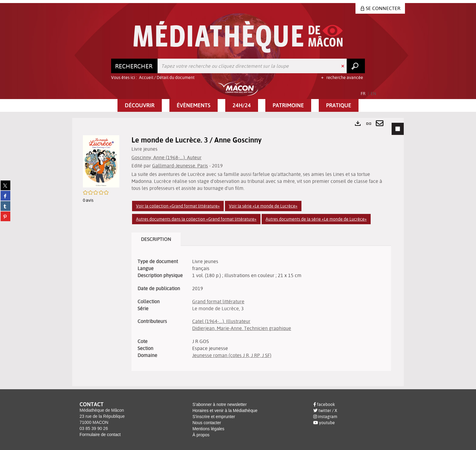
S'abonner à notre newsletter (220, 404)
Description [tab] (156, 239)
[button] (140, 105)
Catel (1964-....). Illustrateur (221, 321)
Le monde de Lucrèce (216, 308)
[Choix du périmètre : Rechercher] (134, 66)
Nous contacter (207, 423)
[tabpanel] (238, 252)
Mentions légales (208, 429)
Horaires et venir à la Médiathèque (225, 410)
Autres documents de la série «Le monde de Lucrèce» (316, 219)
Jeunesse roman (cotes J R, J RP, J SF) (232, 355)
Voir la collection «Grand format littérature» (178, 206)
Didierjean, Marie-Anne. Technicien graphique (242, 328)
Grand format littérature (218, 301)
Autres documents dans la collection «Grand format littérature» (196, 219)
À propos (201, 435)
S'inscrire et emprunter (214, 417)
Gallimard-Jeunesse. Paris (180, 166)
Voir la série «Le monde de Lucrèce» (263, 206)
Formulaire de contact (100, 435)
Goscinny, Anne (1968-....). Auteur (167, 157)
